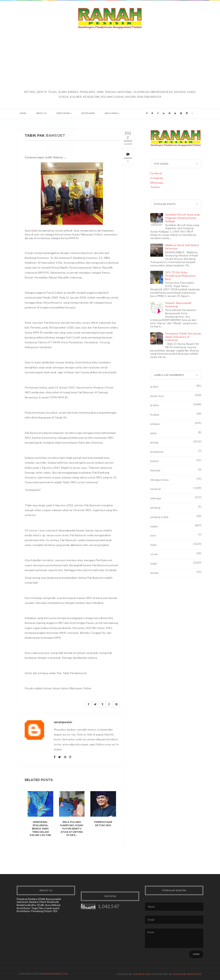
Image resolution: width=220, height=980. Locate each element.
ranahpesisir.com (55, 974)
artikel (154, 387)
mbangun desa (159, 480)
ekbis (154, 433)
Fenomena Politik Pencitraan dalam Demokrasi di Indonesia (183, 337)
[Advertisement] (110, 60)
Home (22, 114)
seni (153, 535)
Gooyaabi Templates (187, 974)
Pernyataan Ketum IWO (103, 824)
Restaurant (81, 114)
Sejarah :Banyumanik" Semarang (179, 305)
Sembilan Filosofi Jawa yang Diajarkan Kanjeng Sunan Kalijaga (182, 218)
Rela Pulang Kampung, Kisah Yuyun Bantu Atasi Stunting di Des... (72, 829)
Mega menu (102, 114)
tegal (153, 563)
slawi (153, 545)
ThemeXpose (141, 974)
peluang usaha (159, 517)
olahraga (156, 498)
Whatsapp (157, 183)
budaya (155, 414)
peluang (155, 508)
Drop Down (58, 114)
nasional (155, 489)
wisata (154, 573)
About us (38, 114)
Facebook (156, 173)
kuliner (155, 461)
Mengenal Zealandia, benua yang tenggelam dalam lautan (40, 829)
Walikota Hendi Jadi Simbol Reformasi (182, 247)
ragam (154, 526)
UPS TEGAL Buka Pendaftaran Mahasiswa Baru (180, 276)
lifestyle (155, 470)
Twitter (155, 187)
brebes (155, 405)
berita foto (157, 396)
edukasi (155, 424)
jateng (154, 442)
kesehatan (157, 452)
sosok (154, 554)
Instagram (157, 178)
